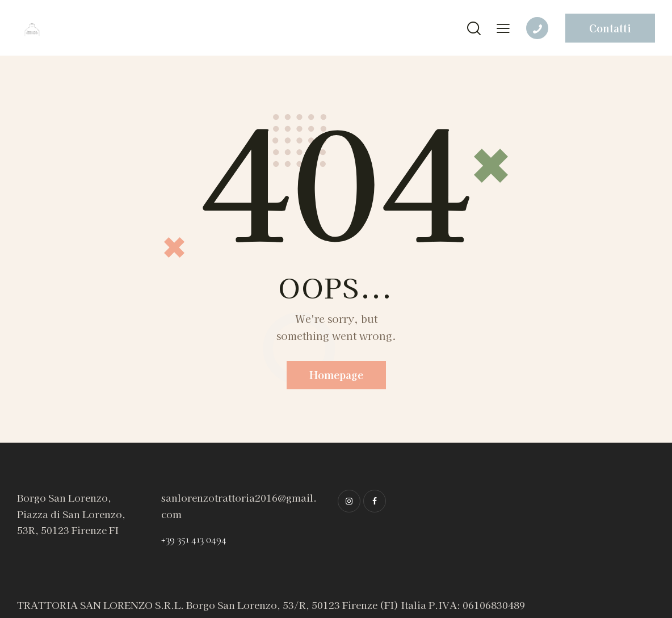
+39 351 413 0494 (194, 539)
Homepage (336, 375)
